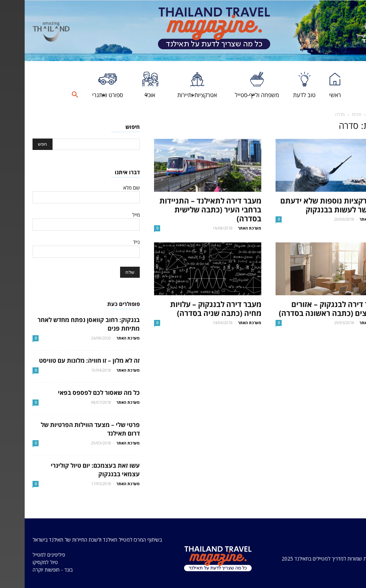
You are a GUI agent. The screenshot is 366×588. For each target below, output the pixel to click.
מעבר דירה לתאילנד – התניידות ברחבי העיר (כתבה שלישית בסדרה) (186, 210)
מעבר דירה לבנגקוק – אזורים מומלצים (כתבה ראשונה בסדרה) (306, 309)
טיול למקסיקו (21, 562)
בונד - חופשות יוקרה (28, 570)
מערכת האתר (225, 228)
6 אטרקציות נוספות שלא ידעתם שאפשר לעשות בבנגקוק (307, 205)
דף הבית (351, 114)
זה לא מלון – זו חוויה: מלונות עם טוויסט (65, 360)
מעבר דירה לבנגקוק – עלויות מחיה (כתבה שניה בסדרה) (191, 309)
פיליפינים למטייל (24, 555)
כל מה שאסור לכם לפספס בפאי (74, 393)
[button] (50, 95)
